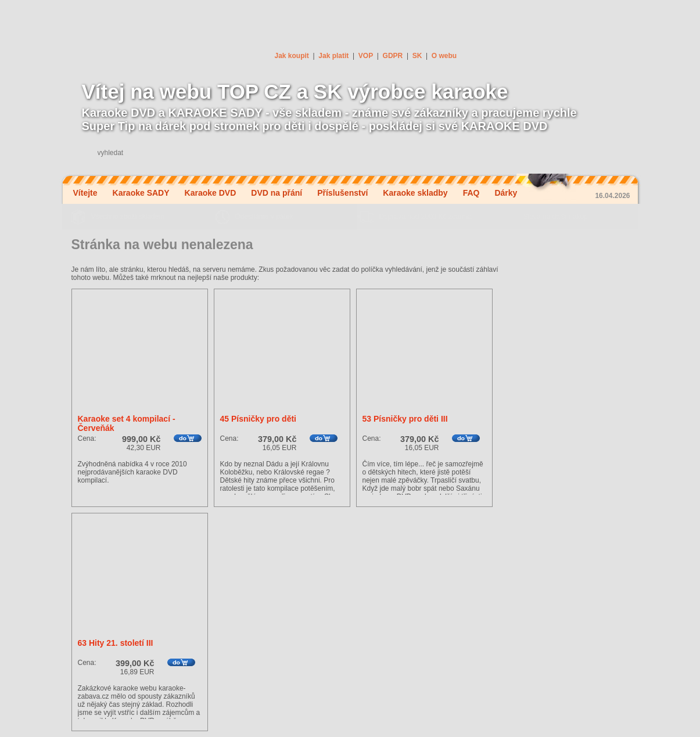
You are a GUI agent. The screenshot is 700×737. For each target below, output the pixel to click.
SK (417, 56)
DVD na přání (277, 193)
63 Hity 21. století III (116, 643)
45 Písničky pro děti (259, 419)
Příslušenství (342, 193)
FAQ (471, 193)
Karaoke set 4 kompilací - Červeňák (127, 423)
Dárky (506, 193)
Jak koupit (292, 56)
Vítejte (85, 193)
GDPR (393, 56)
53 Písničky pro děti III (405, 419)
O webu (444, 56)
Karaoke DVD (211, 193)
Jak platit (333, 56)
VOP (366, 56)
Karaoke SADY (141, 193)
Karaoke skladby (415, 193)
